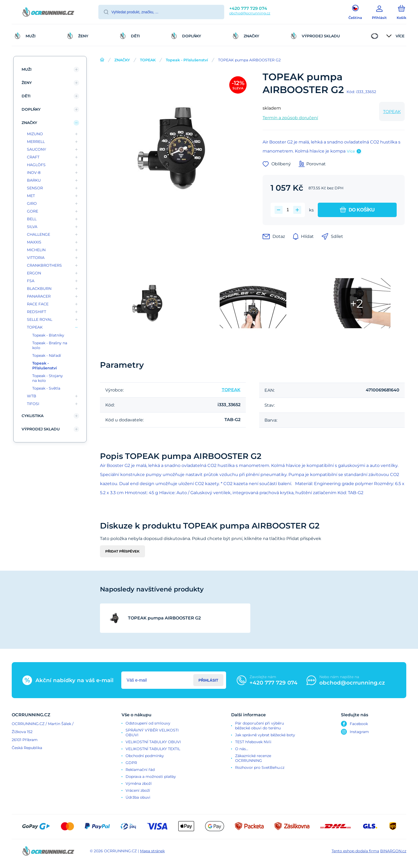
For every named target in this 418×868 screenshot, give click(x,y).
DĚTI (26, 96)
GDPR (131, 763)
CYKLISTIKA (33, 416)
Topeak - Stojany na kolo (48, 378)
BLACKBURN (39, 289)
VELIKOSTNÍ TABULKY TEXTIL (153, 749)
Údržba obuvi (138, 797)
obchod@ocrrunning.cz (250, 13)
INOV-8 (34, 173)
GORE (33, 211)
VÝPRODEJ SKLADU (41, 429)
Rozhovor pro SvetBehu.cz (260, 767)
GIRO (32, 203)
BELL (32, 219)
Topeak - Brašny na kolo (50, 345)
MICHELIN (36, 250)
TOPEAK (148, 60)
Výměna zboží (139, 783)
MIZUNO (35, 134)
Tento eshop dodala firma (355, 851)
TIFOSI (33, 404)
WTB (32, 396)
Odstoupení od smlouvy (148, 723)
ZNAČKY (122, 60)
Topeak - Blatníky (48, 335)
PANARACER (39, 296)
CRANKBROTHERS (44, 265)
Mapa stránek (152, 851)
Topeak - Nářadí (47, 355)
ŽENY (27, 83)
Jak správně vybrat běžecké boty (265, 735)
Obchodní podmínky (145, 756)
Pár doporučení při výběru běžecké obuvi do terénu (260, 726)
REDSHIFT (37, 312)
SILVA (32, 227)
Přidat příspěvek (122, 551)
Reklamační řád (140, 770)
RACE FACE (38, 304)
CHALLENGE (39, 234)
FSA (31, 281)
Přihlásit (208, 680)
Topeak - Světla (46, 388)
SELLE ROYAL (40, 319)
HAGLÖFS (36, 165)
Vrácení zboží (138, 790)
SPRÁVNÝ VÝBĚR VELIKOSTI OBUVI (152, 733)
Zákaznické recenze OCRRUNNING (253, 758)
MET (31, 196)
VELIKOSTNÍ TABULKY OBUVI (153, 742)
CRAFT (33, 157)
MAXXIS (34, 242)
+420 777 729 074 (248, 8)
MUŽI (27, 69)
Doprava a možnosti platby (151, 777)
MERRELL (36, 142)
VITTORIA (36, 258)
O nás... (242, 749)
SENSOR (35, 188)
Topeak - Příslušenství (187, 60)
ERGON (34, 273)
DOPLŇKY (31, 109)
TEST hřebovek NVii (253, 742)
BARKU (34, 180)
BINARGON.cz (393, 851)
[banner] (48, 13)
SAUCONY (37, 149)
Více (351, 151)
